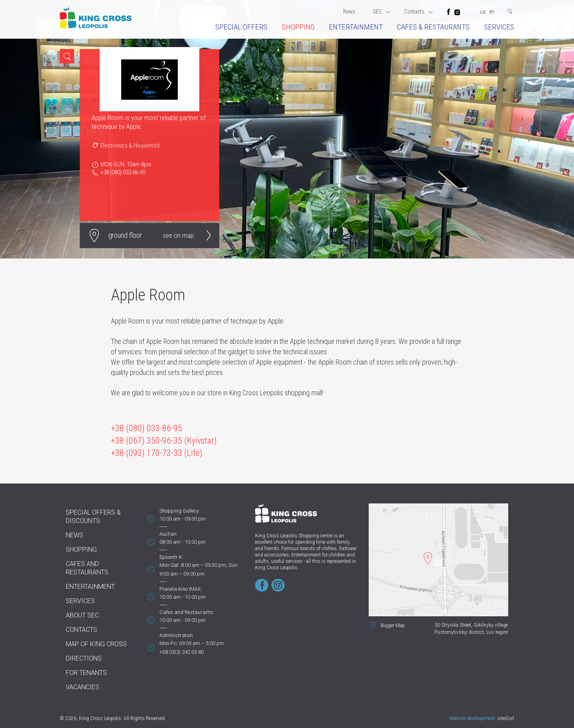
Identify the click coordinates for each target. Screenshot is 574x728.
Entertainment (356, 27)
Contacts (419, 12)
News (349, 12)
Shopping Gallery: (180, 511)
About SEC (82, 615)
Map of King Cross (96, 644)
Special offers (241, 27)
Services (499, 27)
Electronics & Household (130, 146)
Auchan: (169, 534)
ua (483, 12)
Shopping (298, 27)
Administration (176, 635)
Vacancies (83, 687)
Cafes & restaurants (433, 27)
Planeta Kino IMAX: (181, 589)
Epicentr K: (171, 557)
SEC (381, 12)
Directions (84, 658)
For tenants (86, 673)
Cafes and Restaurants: (187, 612)
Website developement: (473, 718)
